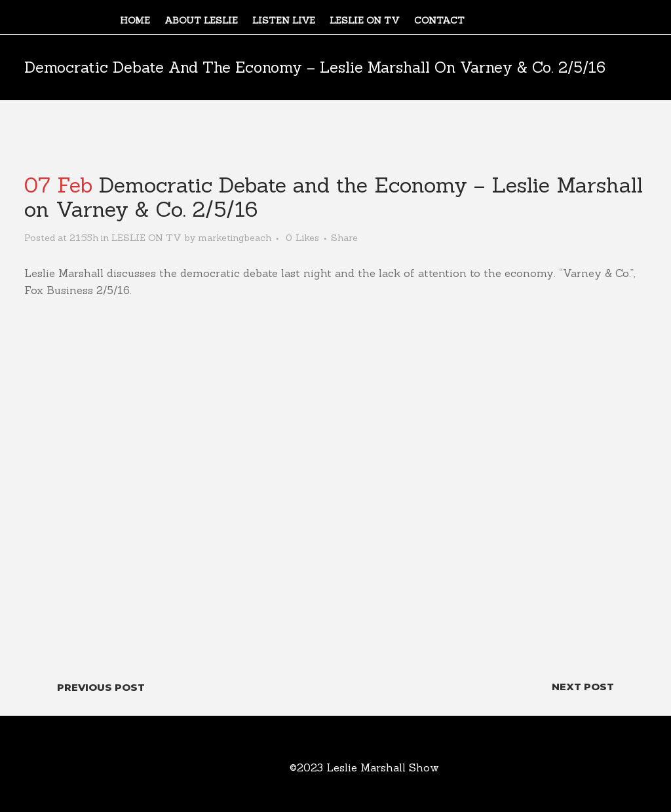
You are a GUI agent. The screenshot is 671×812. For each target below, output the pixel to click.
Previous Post (101, 687)
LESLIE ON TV (146, 238)
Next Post (583, 687)
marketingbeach (235, 238)
